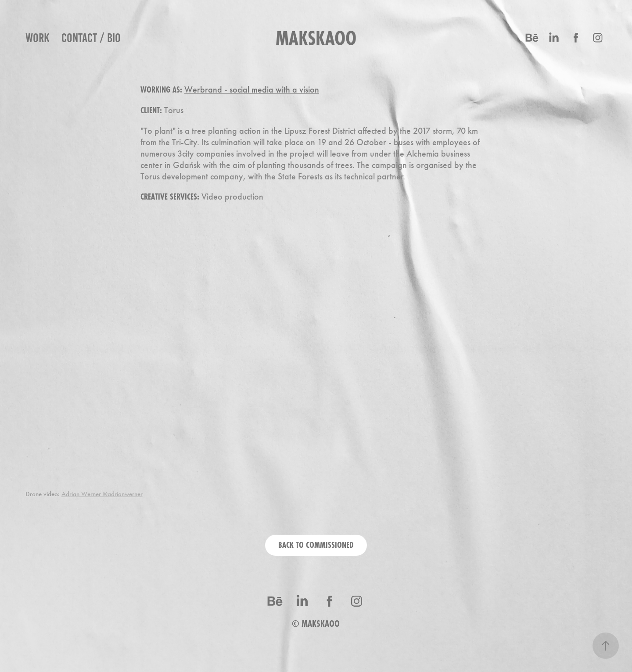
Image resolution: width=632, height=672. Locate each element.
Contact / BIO (91, 38)
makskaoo (316, 38)
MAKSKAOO (321, 624)
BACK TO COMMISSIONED (316, 545)
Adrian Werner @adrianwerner (102, 494)
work (38, 38)
